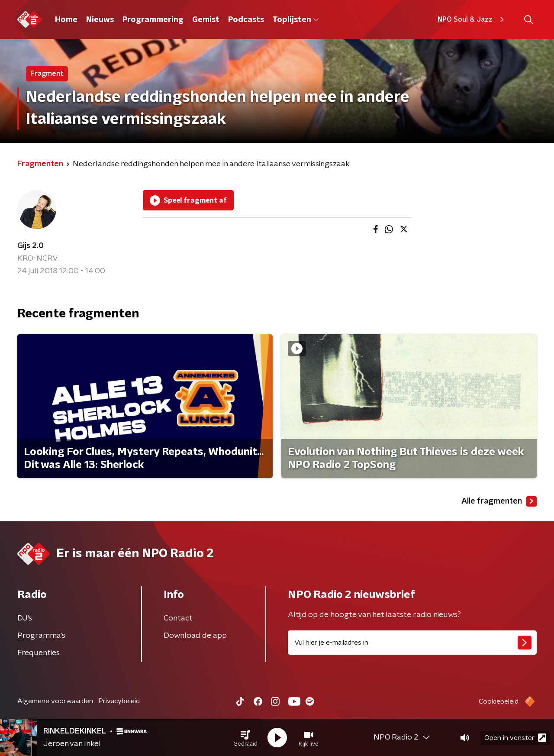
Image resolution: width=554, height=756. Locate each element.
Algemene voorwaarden (55, 701)
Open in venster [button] (515, 738)
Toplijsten (296, 20)
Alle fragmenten (499, 501)
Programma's (41, 636)
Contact (178, 618)
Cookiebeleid (499, 701)
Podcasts (246, 20)
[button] (245, 738)
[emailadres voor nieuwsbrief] (412, 643)
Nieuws (100, 20)
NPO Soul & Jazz (472, 19)
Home (66, 20)
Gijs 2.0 (31, 246)
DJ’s (25, 618)
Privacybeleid (119, 701)
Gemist (206, 20)
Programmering (153, 20)
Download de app (195, 636)
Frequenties (39, 653)
